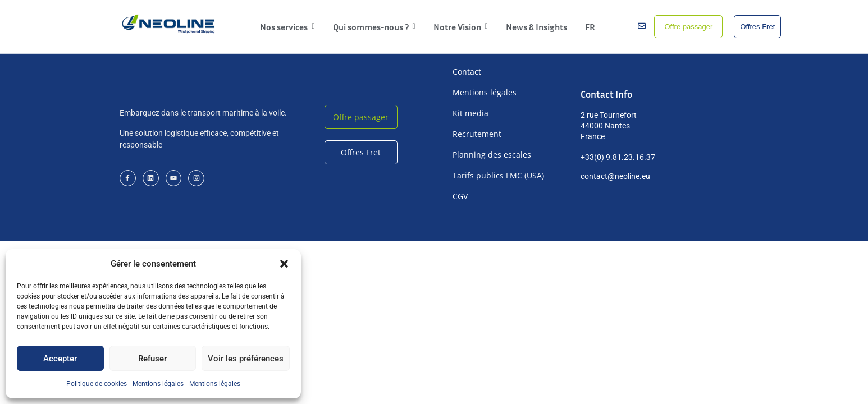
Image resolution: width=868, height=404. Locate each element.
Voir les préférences (246, 359)
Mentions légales (158, 384)
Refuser (152, 359)
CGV (460, 196)
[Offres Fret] (757, 27)
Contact (467, 72)
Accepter (60, 359)
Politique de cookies (97, 384)
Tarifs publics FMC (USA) (498, 175)
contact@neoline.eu (615, 176)
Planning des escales (492, 155)
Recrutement (477, 134)
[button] (284, 264)
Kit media (470, 113)
